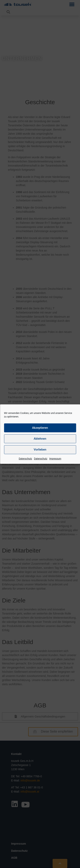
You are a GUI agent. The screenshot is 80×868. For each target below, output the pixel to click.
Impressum (55, 459)
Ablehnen (40, 439)
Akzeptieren (40, 428)
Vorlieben (40, 450)
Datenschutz (25, 459)
